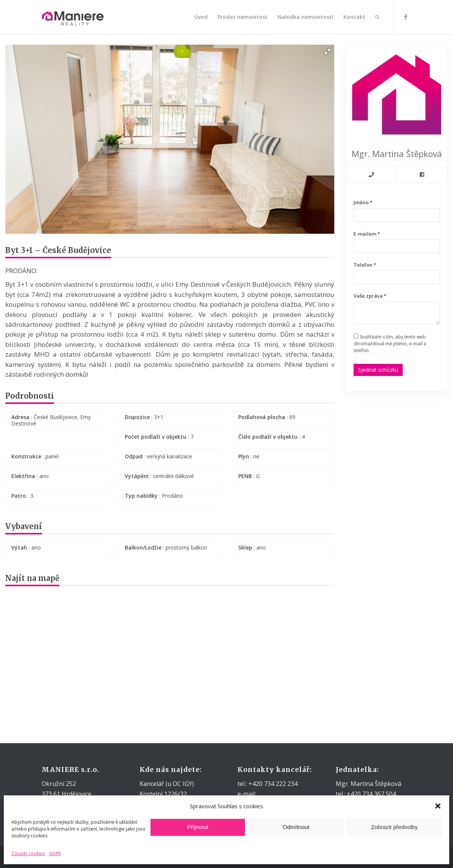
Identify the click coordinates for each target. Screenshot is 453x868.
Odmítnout (296, 827)
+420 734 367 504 (371, 794)
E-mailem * (367, 234)
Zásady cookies (28, 853)
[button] (438, 806)
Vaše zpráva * (370, 296)
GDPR (55, 853)
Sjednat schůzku (378, 370)
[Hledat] (377, 17)
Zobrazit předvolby (394, 827)
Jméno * (363, 202)
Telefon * (365, 265)
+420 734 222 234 (272, 784)
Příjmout (198, 827)
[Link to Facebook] (406, 17)
